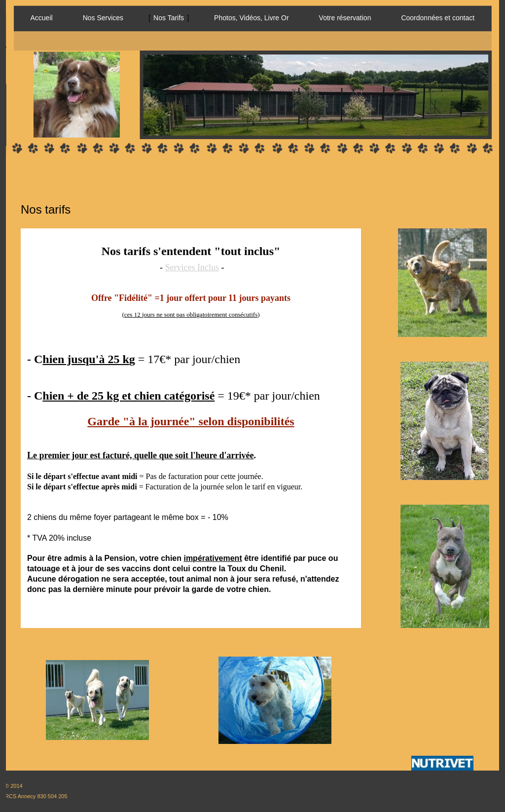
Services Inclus (192, 267)
